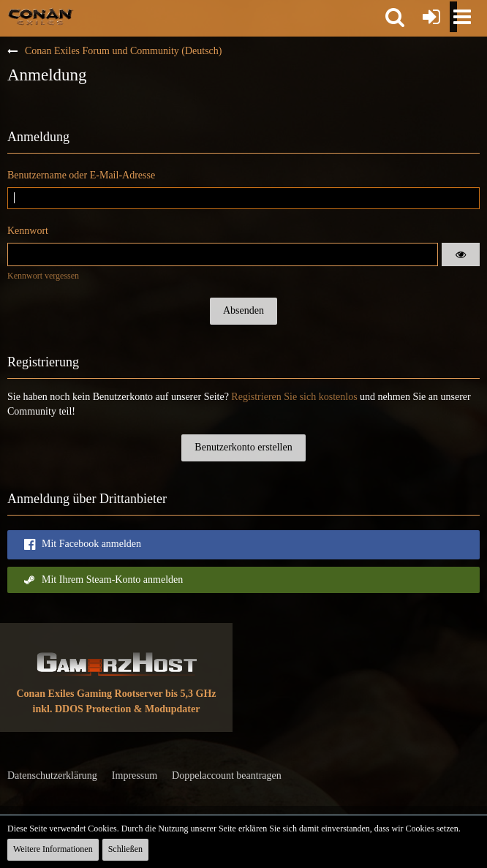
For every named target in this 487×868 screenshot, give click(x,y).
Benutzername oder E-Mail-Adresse (81, 175)
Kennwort (28, 231)
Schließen (125, 849)
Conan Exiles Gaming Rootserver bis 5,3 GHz (116, 694)
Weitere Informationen (53, 849)
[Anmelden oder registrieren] (431, 17)
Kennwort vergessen (43, 276)
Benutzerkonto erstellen (243, 447)
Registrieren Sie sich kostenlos (294, 397)
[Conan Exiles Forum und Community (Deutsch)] (41, 16)
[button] (395, 17)
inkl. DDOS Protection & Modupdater (117, 709)
